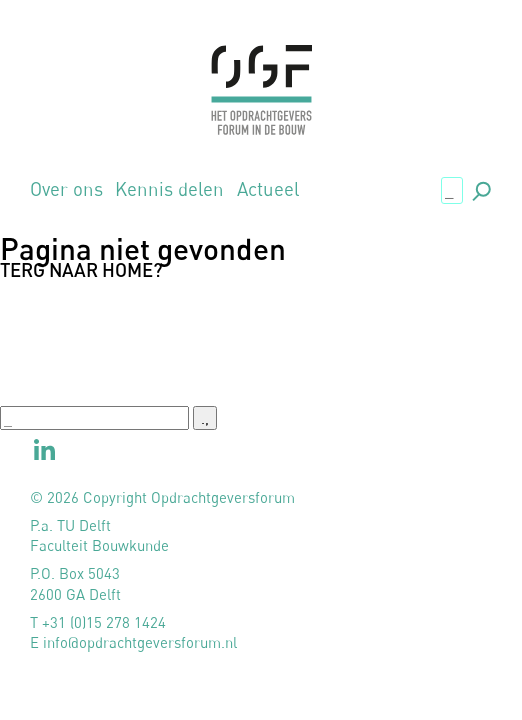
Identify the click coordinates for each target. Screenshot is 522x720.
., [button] (480, 189)
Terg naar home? (81, 270)
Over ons (66, 189)
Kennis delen (169, 189)
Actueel (268, 189)
